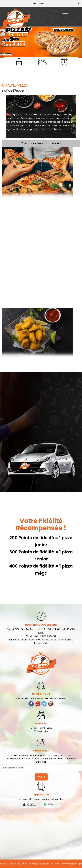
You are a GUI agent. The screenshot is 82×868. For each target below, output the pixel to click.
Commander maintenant (41, 143)
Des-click (54, 864)
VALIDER (41, 777)
